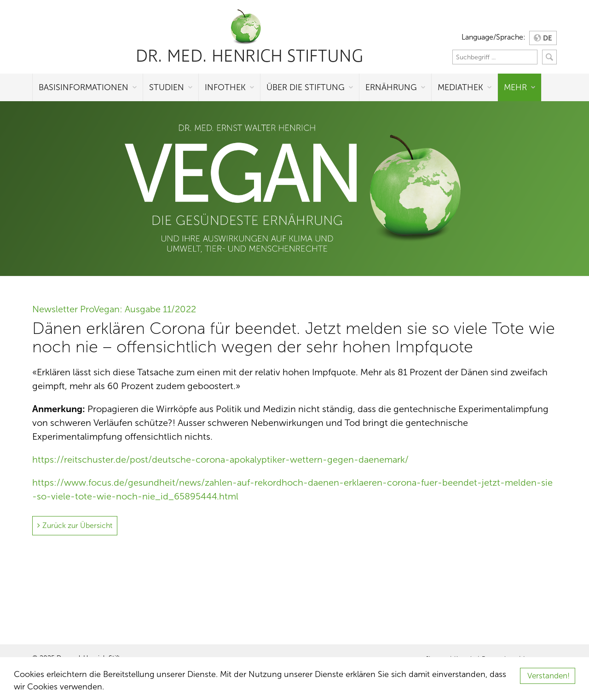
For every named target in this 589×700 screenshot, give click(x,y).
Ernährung (391, 87)
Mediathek (460, 87)
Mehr (515, 87)
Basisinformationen (84, 87)
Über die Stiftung (306, 87)
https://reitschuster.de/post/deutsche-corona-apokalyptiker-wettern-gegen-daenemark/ (220, 459)
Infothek (225, 87)
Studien (167, 87)
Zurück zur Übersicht (77, 525)
